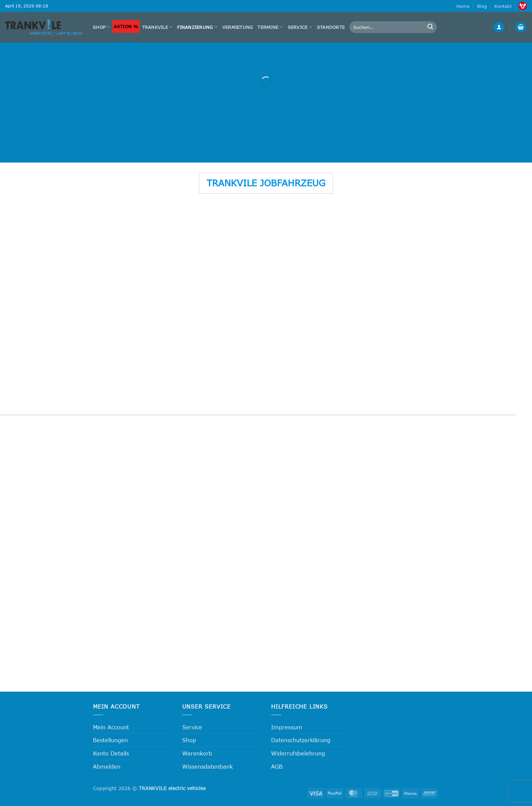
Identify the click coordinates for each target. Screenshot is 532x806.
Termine (270, 27)
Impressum (287, 727)
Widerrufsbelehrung (298, 753)
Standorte (331, 27)
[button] (499, 27)
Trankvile (157, 27)
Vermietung (238, 27)
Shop (101, 27)
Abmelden (107, 766)
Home (463, 6)
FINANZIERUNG (197, 27)
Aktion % (126, 26)
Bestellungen (110, 740)
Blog (482, 6)
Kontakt (503, 6)
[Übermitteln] (431, 27)
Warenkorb (197, 753)
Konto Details (111, 753)
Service (300, 27)
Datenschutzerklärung (301, 740)
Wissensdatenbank (207, 766)
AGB (277, 766)
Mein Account (111, 727)
